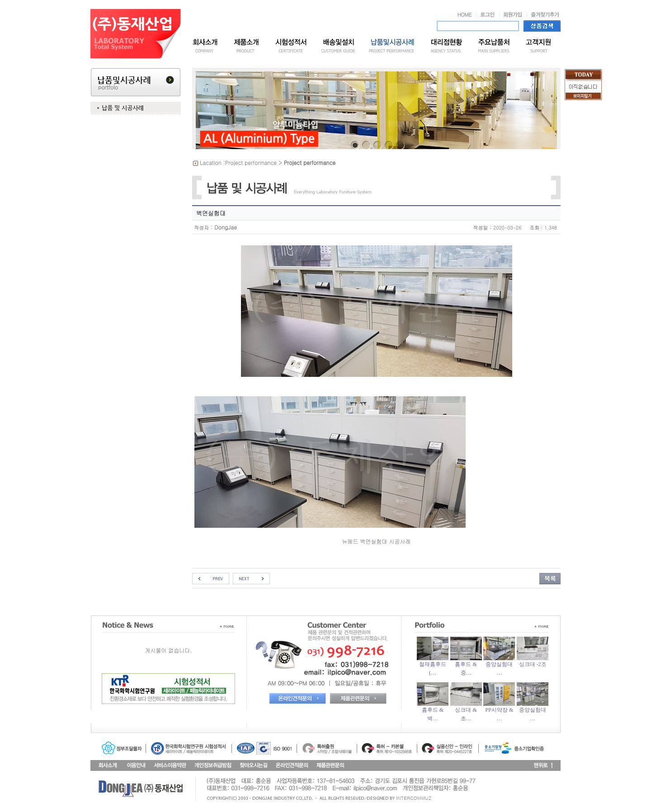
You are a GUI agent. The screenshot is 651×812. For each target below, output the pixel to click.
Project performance (251, 162)
